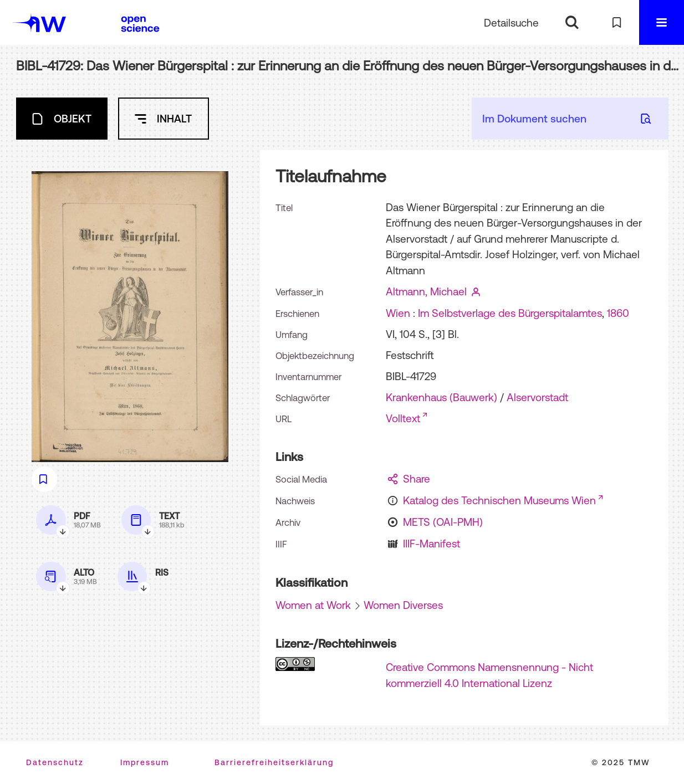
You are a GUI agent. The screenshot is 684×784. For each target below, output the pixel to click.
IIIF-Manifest (432, 544)
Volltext (403, 418)
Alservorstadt (537, 397)
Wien (398, 313)
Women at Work (313, 605)
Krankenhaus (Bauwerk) (441, 397)
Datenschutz (55, 762)
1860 (618, 313)
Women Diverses (403, 605)
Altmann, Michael (426, 291)
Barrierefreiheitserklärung (274, 762)
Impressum (145, 762)
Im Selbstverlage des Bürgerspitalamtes (510, 313)
